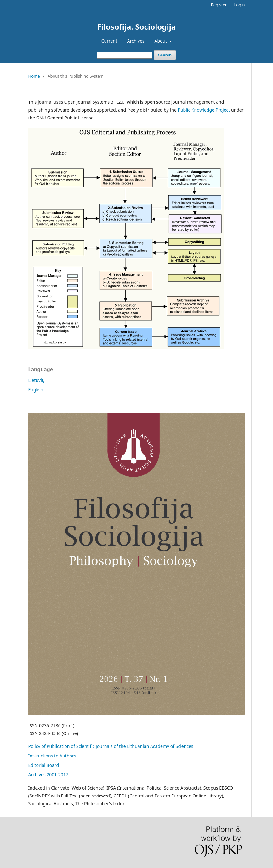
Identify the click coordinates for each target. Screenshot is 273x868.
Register (219, 5)
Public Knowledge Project (204, 110)
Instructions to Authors (52, 756)
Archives (136, 41)
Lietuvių (37, 380)
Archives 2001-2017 (48, 775)
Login (239, 5)
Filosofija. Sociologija (136, 27)
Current (109, 41)
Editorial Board (44, 765)
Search (165, 55)
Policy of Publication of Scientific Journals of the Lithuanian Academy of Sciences (111, 746)
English (36, 390)
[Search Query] (125, 55)
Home (34, 76)
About (161, 41)
